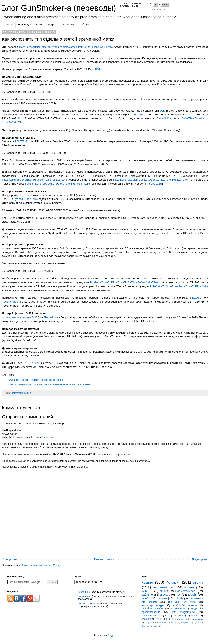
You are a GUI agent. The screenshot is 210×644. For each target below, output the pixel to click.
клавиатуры (197, 619)
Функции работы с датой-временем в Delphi (36, 380)
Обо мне (86, 25)
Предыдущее (200, 559)
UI (179, 595)
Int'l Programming (184, 612)
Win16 (146, 598)
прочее (189, 587)
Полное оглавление (89, 603)
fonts (169, 619)
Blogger (111, 635)
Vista (160, 619)
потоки (162, 598)
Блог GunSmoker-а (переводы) (60, 8)
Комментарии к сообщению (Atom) (41, 565)
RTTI (167, 616)
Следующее (10, 559)
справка (150, 622)
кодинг (28, 393)
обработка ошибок (153, 609)
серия (198, 582)
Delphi (192, 595)
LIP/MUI (163, 623)
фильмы (146, 626)
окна (163, 591)
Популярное (84, 596)
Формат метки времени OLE (19, 317)
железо (165, 595)
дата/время (17, 393)
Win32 (146, 591)
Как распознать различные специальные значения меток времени (50, 384)
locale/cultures (179, 609)
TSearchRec (10, 302)
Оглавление (69, 25)
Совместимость (186, 591)
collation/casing (150, 616)
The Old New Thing (182, 602)
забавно (147, 595)
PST (98, 69)
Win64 (194, 616)
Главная (8, 25)
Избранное (84, 592)
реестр (180, 616)
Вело (39, 25)
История (173, 582)
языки (155, 626)
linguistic (146, 619)
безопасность (190, 605)
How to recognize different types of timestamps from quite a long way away (66, 47)
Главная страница (104, 559)
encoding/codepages (153, 605)
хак (173, 605)
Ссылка (46, 437)
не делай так (163, 587)
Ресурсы (52, 25)
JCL (162, 111)
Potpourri (185, 623)
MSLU (174, 623)
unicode (179, 598)
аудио (197, 623)
